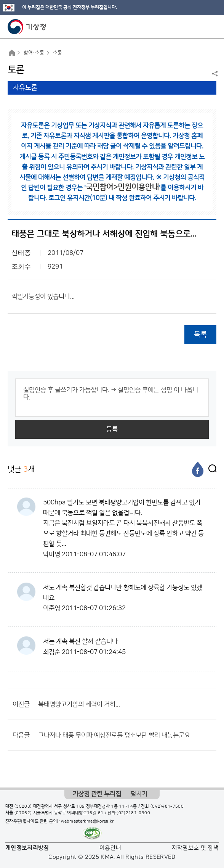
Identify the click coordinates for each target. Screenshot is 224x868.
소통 (58, 53)
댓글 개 (21, 469)
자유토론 (25, 88)
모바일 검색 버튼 (199, 27)
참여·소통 (34, 53)
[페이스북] (198, 469)
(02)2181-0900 (133, 813)
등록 (112, 429)
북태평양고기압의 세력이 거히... (79, 704)
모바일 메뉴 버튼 (212, 27)
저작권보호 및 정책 (195, 848)
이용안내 (110, 848)
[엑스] (211, 469)
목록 (200, 334)
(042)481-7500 (167, 807)
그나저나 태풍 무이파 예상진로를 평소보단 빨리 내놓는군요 (114, 735)
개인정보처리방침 (27, 848)
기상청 (27, 27)
